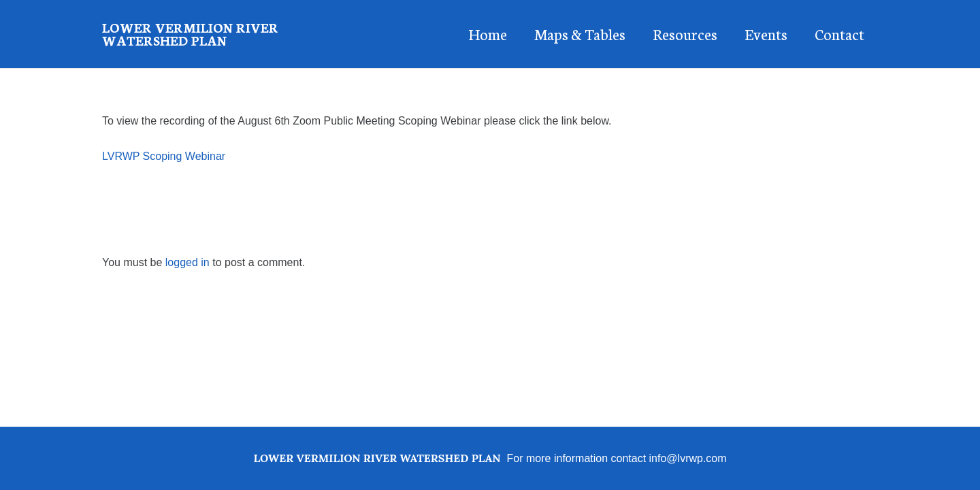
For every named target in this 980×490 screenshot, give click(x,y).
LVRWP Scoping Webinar (164, 156)
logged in (187, 262)
